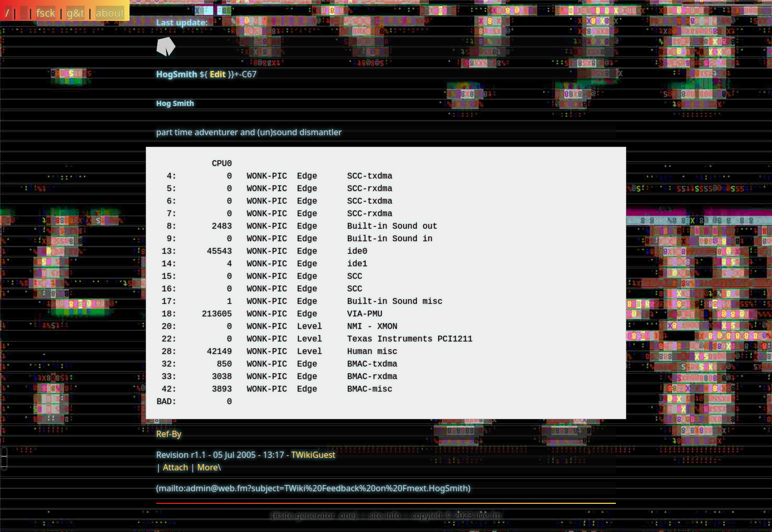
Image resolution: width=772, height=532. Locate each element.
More (207, 467)
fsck (46, 13)
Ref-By (169, 434)
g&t (75, 13)
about (110, 13)
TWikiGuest (314, 455)
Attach (176, 467)
